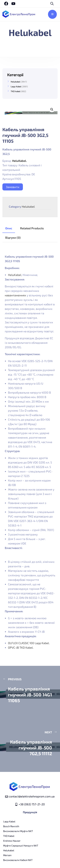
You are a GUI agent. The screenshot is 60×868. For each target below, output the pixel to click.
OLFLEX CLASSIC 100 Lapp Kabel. (29, 643)
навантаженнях (15, 295)
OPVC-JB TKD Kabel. (21, 648)
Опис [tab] (9, 228)
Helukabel (28, 207)
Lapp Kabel (16, 86)
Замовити (13, 187)
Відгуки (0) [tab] (13, 238)
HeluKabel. (19, 161)
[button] (52, 109)
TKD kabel (16, 91)
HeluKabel (15, 275)
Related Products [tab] (32, 228)
